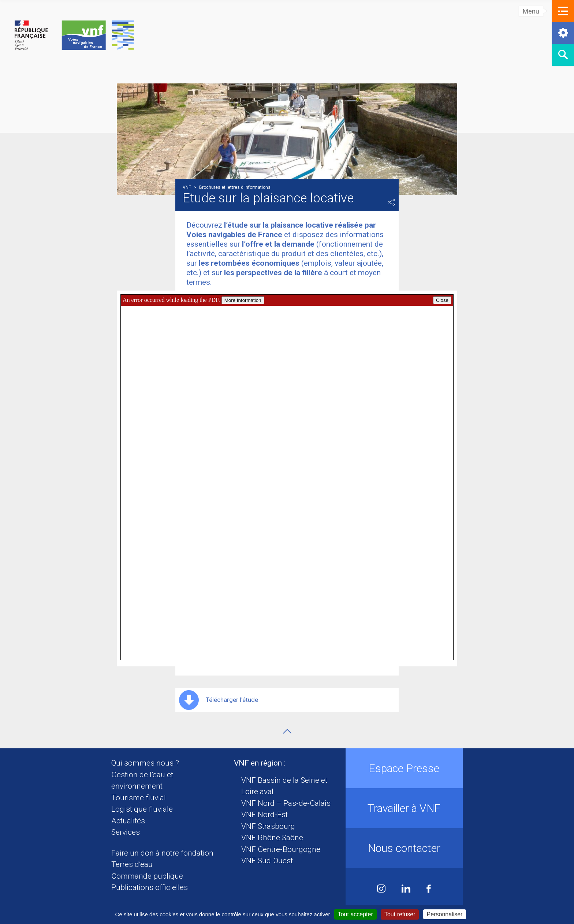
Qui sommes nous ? (145, 763)
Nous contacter (404, 848)
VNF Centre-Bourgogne (281, 849)
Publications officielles (150, 887)
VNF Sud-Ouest (267, 861)
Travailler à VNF (404, 808)
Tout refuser (400, 914)
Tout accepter (355, 914)
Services (126, 832)
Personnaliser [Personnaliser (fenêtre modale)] (445, 914)
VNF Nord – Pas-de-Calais (286, 803)
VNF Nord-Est (264, 815)
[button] (563, 11)
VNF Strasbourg (268, 826)
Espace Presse (404, 768)
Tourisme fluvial (139, 798)
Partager (391, 202)
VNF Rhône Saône (272, 838)
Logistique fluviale (142, 809)
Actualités (128, 821)
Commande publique (147, 876)
